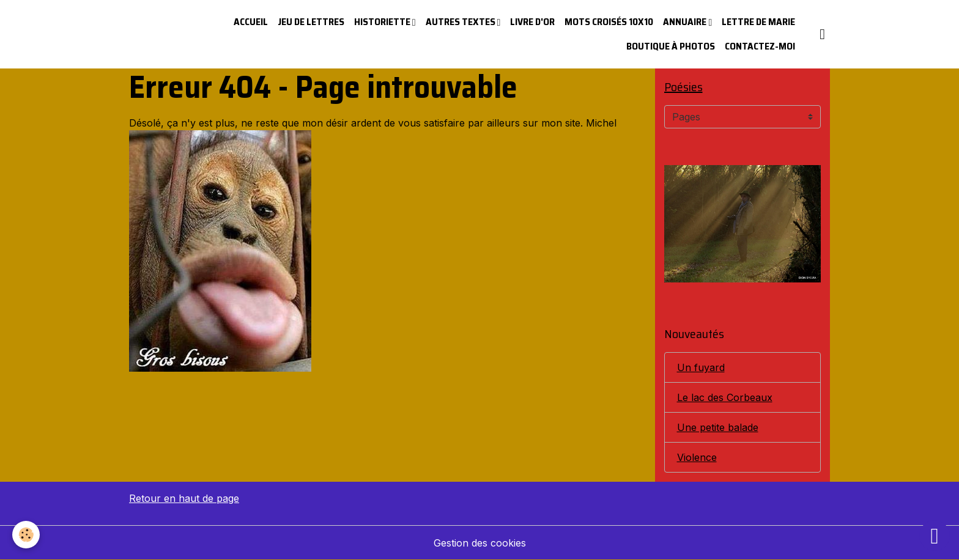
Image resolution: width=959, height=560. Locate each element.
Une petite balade (718, 427)
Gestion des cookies (480, 543)
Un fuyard (701, 367)
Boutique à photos (671, 46)
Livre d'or (532, 22)
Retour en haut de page (184, 498)
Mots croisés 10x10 (609, 22)
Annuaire (686, 22)
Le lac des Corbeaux (725, 397)
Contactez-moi (760, 46)
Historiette (383, 22)
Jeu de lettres (311, 22)
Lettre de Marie (758, 22)
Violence (697, 457)
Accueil (251, 22)
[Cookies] (26, 535)
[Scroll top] (935, 536)
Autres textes (461, 22)
